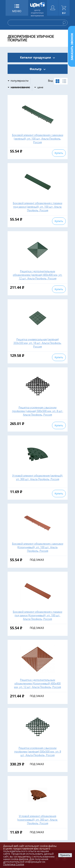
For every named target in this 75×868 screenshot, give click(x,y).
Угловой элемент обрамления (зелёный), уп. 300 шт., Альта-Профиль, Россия (38, 477)
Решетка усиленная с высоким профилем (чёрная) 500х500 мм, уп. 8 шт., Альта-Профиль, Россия (38, 411)
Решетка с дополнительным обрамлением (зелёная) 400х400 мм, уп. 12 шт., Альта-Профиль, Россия (37, 275)
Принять (65, 855)
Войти (53, 8)
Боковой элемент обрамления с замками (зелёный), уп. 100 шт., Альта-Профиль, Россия (38, 139)
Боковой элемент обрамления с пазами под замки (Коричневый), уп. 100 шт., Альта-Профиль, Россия (37, 615)
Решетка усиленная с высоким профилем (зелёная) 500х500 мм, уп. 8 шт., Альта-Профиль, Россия (38, 752)
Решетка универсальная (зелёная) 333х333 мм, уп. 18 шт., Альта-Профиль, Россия (37, 343)
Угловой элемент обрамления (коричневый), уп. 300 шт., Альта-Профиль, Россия (37, 820)
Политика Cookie (14, 864)
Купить (59, 153)
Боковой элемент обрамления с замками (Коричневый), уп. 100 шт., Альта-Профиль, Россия (38, 547)
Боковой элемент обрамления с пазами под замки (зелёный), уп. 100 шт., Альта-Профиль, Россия (37, 207)
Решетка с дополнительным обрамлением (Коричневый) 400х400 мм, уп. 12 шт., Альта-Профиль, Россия (37, 683)
